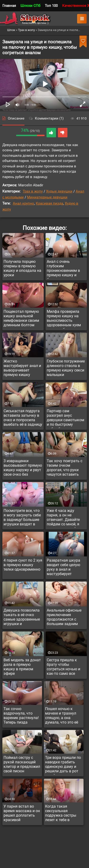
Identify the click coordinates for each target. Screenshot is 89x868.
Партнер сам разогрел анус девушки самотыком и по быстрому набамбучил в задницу (66, 418)
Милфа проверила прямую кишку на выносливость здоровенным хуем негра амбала (64, 319)
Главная (9, 6)
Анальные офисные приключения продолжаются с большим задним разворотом (64, 618)
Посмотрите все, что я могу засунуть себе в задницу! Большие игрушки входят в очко (22, 518)
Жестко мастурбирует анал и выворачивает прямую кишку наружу (22, 369)
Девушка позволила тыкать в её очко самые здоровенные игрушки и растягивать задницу (23, 618)
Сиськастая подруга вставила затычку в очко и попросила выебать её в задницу (23, 418)
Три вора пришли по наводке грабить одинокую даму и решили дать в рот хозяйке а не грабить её (63, 765)
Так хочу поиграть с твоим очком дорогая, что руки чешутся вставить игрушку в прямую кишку (65, 468)
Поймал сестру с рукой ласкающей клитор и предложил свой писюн (22, 764)
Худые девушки (59, 191)
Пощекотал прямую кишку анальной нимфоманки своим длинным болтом (21, 318)
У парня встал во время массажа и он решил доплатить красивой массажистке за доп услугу (22, 814)
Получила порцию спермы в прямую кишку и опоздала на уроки (22, 268)
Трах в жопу (33, 191)
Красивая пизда (49, 203)
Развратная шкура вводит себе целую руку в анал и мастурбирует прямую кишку (63, 568)
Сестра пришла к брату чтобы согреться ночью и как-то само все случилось (63, 667)
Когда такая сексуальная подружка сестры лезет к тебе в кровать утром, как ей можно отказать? (63, 814)
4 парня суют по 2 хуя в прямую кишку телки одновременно (23, 565)
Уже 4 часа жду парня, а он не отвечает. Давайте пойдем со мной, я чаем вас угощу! (63, 518)
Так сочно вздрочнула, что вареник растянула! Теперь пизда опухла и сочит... (21, 716)
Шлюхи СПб (30, 6)
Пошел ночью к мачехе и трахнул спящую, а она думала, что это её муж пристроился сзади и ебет (62, 716)
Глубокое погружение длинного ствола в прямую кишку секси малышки (66, 368)
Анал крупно (23, 203)
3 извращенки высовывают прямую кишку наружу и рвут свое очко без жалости (23, 468)
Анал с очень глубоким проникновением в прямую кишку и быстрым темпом (63, 269)
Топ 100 (51, 6)
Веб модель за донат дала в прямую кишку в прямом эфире (22, 667)
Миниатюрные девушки (47, 197)
